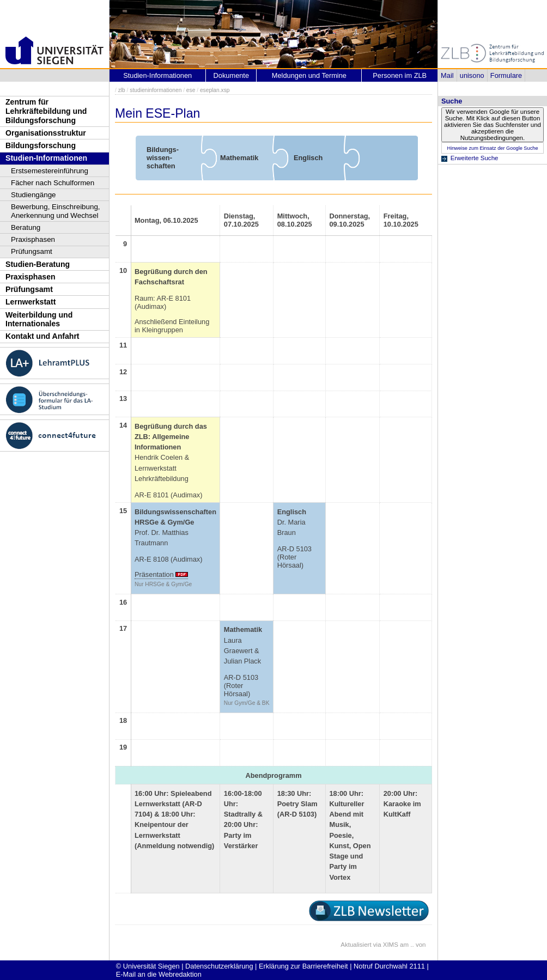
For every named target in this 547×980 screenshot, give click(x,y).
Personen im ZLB (400, 75)
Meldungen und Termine (309, 75)
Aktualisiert (356, 945)
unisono (472, 75)
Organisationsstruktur (46, 133)
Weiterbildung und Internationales (39, 319)
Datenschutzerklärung (219, 966)
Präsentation (154, 574)
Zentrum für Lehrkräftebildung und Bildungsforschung (46, 111)
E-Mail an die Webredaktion (159, 974)
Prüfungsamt (32, 251)
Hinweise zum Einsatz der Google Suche (492, 148)
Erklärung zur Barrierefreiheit (303, 966)
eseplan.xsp (215, 90)
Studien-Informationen (46, 158)
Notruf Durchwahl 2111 (389, 966)
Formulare (506, 75)
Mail (447, 75)
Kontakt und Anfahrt (42, 336)
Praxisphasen (33, 239)
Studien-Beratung (38, 264)
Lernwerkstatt (31, 302)
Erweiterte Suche (475, 158)
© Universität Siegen (148, 966)
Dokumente (231, 75)
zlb (122, 90)
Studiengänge (34, 195)
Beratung (26, 227)
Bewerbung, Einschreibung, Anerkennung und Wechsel (56, 211)
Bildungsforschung (41, 145)
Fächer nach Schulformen (53, 183)
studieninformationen (156, 90)
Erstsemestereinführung (50, 171)
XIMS (391, 945)
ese (191, 90)
